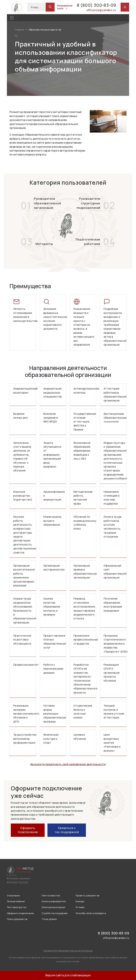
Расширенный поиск (65, 7)
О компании (13, 896)
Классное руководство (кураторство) (23, 496)
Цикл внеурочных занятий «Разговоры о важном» (112, 743)
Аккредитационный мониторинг (25, 390)
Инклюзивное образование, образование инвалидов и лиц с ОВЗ (82, 451)
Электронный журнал (53, 907)
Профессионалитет (25, 665)
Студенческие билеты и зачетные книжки (83, 712)
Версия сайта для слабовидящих (68, 975)
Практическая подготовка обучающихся (22, 640)
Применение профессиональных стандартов (85, 640)
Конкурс (80, 901)
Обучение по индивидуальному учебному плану (85, 523)
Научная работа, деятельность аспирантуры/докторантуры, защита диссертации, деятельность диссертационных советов (25, 535)
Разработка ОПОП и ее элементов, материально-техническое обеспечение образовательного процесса (85, 679)
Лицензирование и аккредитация (54, 496)
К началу (12, 875)
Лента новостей (51, 896)
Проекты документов (87, 896)
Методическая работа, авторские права (83, 498)
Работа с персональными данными (53, 669)
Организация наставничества (54, 568)
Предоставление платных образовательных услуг (55, 642)
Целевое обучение (80, 737)
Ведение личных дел (20, 416)
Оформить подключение (28, 830)
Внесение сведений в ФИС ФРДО (51, 418)
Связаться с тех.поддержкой (67, 830)
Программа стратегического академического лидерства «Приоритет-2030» (115, 644)
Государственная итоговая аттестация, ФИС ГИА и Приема (85, 422)
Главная (20, 30)
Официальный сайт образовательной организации (115, 572)
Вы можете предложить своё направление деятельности (68, 764)
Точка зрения (49, 919)
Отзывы (80, 907)
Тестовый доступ (17, 907)
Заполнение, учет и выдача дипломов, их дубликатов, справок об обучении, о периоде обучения (22, 457)
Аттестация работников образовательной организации (115, 394)
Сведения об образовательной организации (68, 951)
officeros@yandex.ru (101, 10)
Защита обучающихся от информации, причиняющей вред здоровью (52, 455)
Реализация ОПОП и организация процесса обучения (112, 673)
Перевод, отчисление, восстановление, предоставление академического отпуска (85, 608)
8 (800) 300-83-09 (96, 5)
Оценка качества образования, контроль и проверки (52, 607)
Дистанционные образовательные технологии (115, 418)
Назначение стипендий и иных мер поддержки (111, 498)
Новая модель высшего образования (52, 521)
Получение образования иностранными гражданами (113, 604)
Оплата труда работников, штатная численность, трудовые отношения (112, 527)
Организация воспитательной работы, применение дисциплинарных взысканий (24, 576)
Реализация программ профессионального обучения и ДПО (25, 714)
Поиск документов (17, 919)
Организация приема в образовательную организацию (85, 572)
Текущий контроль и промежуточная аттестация (114, 712)
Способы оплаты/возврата (91, 913)
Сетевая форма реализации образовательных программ (55, 714)
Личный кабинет (16, 901)
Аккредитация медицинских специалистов (53, 393)
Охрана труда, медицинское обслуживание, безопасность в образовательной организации (25, 610)
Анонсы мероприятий (54, 901)
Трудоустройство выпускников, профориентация (25, 739)
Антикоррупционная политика (85, 390)
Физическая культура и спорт (51, 739)
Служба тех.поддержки (55, 913)
